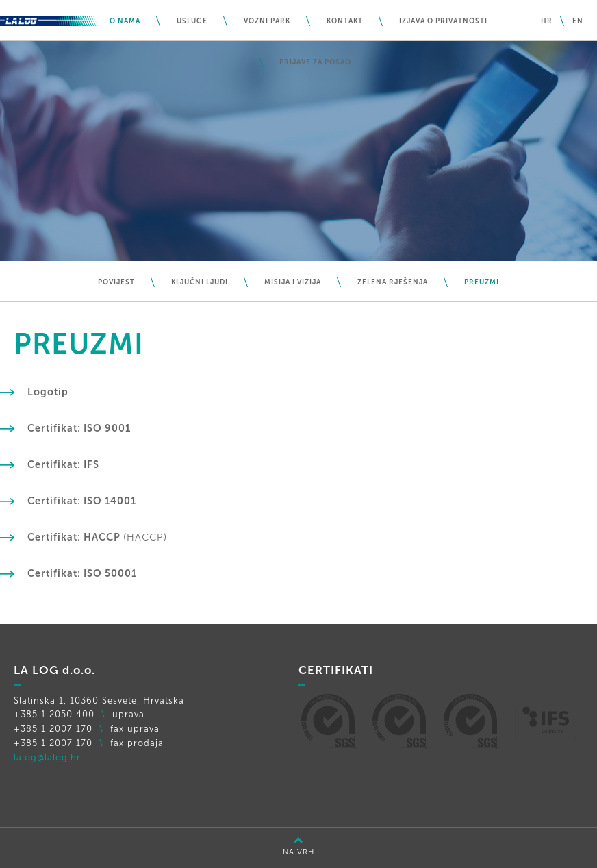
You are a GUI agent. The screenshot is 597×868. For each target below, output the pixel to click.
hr (547, 21)
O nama (125, 21)
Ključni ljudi (200, 282)
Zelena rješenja (393, 282)
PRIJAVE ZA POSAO (315, 62)
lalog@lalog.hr (47, 757)
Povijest (116, 282)
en (578, 21)
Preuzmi (482, 282)
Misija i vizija (293, 282)
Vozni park (267, 21)
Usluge (192, 21)
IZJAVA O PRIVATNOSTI (443, 21)
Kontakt (345, 21)
